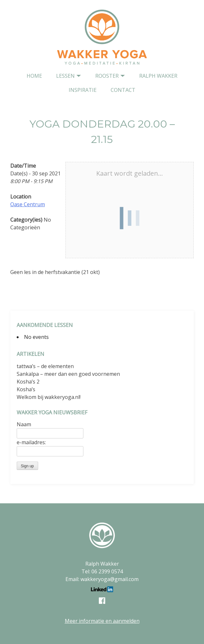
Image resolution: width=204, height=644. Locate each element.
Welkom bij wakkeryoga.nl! (49, 397)
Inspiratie (83, 90)
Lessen (65, 76)
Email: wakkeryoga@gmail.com (102, 579)
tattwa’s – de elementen (45, 366)
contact (123, 90)
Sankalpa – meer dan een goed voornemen (68, 374)
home (34, 76)
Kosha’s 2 (28, 382)
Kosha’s (26, 389)
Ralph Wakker (158, 76)
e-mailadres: (31, 442)
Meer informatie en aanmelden (102, 621)
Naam (24, 424)
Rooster (107, 76)
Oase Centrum (28, 204)
